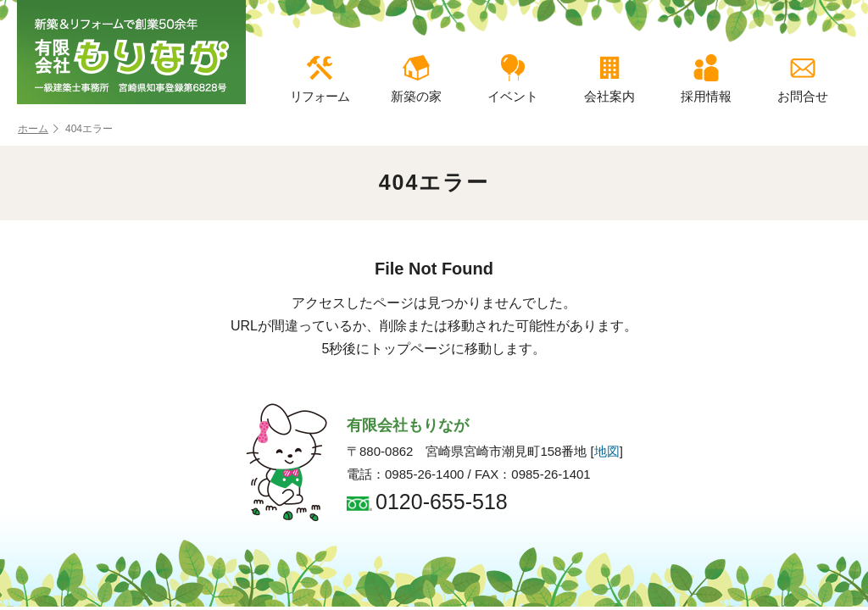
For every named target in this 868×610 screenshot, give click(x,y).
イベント (513, 79)
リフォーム (320, 79)
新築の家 (416, 79)
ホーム (38, 129)
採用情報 (706, 79)
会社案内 (609, 79)
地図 (607, 451)
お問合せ (803, 79)
